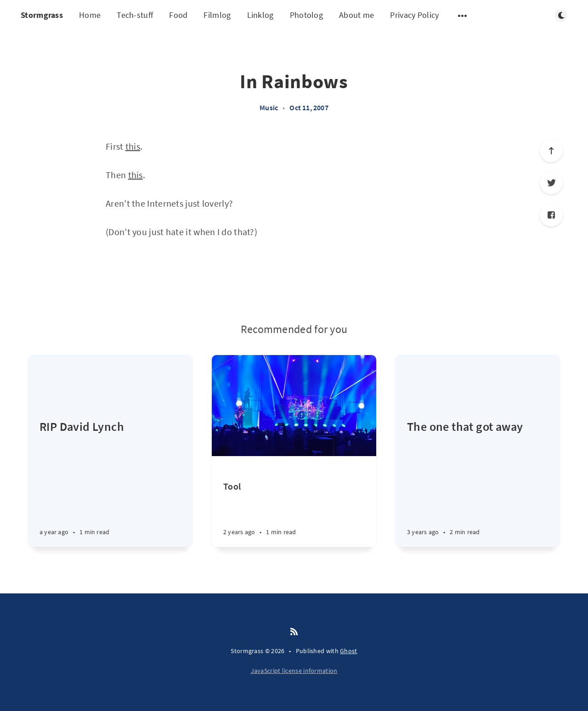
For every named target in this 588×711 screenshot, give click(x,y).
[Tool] (294, 514)
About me (356, 15)
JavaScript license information (294, 671)
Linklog (260, 15)
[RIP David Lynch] (110, 483)
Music (269, 107)
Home (90, 15)
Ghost (349, 651)
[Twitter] (551, 183)
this (133, 146)
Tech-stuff (135, 15)
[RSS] (294, 632)
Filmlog (217, 15)
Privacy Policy (414, 15)
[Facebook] (551, 215)
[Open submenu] (463, 16)
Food (178, 15)
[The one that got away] (478, 483)
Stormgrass (42, 15)
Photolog (306, 15)
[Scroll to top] (551, 151)
